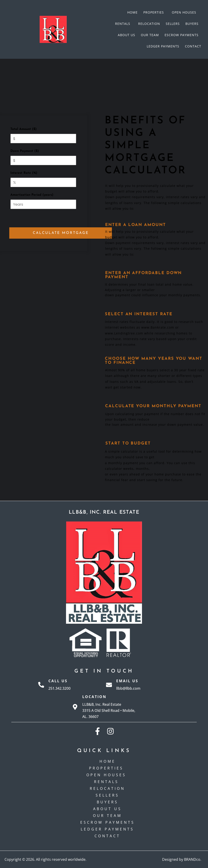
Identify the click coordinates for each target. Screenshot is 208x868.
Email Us (127, 681)
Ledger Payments (163, 46)
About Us (126, 35)
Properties (155, 12)
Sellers (173, 24)
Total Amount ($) (24, 129)
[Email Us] (109, 685)
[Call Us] (41, 685)
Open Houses (185, 12)
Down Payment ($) (25, 151)
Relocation (149, 24)
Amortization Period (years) (32, 195)
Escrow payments (182, 35)
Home (132, 12)
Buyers (192, 24)
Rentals (124, 24)
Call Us (58, 681)
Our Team (150, 35)
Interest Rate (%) (24, 173)
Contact (193, 46)
